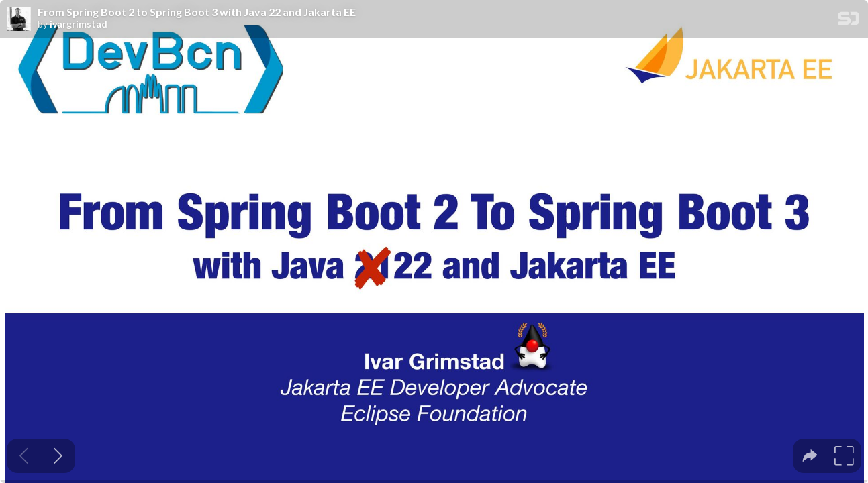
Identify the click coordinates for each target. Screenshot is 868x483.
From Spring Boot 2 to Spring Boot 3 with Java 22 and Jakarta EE (197, 12)
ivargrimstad (79, 24)
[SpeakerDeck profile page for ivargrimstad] (19, 19)
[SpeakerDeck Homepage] (849, 21)
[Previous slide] (24, 456)
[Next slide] (58, 456)
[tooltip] (810, 456)
